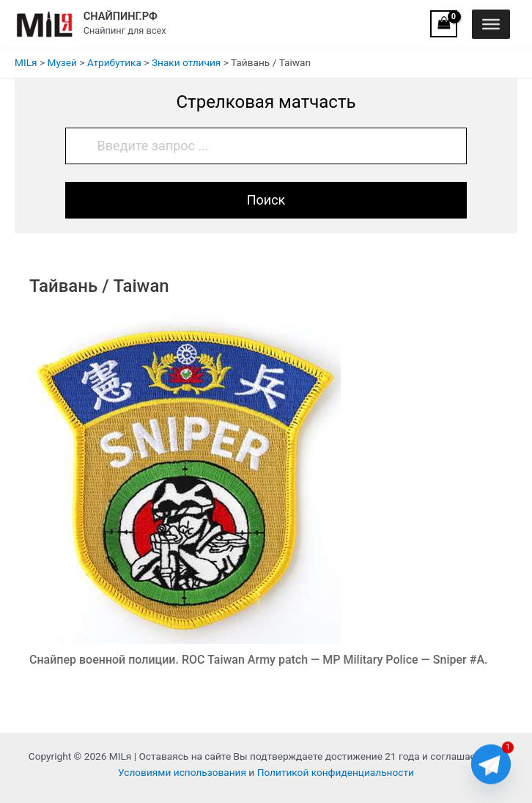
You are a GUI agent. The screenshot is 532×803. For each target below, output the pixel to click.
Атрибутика (114, 62)
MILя (26, 62)
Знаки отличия (186, 62)
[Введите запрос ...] (266, 146)
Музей (62, 62)
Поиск (266, 200)
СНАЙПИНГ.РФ (121, 16)
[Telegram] (491, 765)
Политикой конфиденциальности (336, 772)
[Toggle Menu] (491, 23)
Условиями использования (182, 772)
